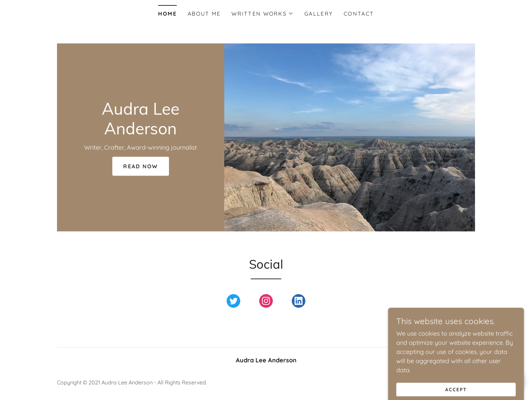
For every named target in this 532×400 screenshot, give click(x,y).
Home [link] (167, 14)
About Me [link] (204, 14)
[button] (262, 14)
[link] (141, 132)
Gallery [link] (319, 14)
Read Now (140, 166)
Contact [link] (359, 14)
